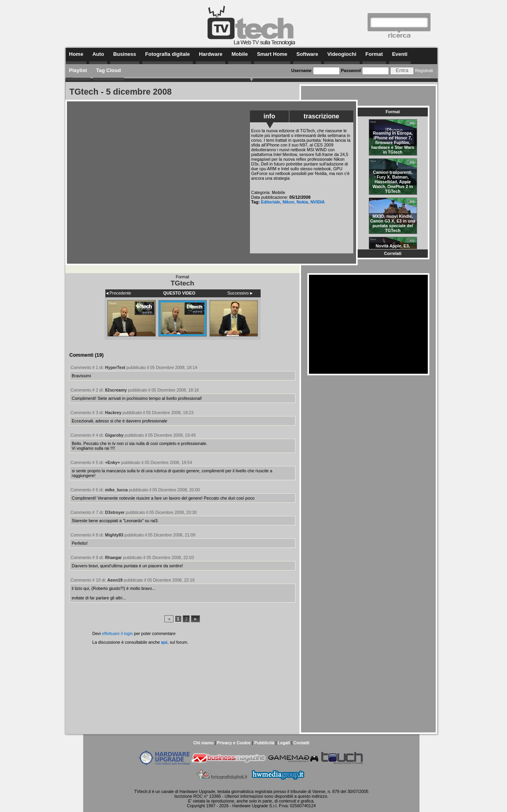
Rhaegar (113, 557)
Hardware (211, 54)
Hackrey (113, 413)
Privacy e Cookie (234, 743)
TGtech (183, 283)
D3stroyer (115, 512)
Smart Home (272, 54)
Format (374, 54)
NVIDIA (318, 202)
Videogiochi (342, 54)
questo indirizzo (313, 796)
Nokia (302, 202)
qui (164, 642)
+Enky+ (112, 462)
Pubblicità (264, 743)
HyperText (115, 367)
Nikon (288, 202)
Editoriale (271, 202)
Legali (284, 743)
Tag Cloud (109, 70)
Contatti (301, 743)
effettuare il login (117, 633)
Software (307, 54)
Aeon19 (115, 580)
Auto (98, 54)
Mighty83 (114, 535)
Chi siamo (203, 743)
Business (125, 54)
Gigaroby (114, 435)
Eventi (400, 54)
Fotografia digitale (168, 54)
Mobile (239, 54)
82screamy (116, 390)
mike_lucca (116, 490)
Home (76, 54)
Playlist (78, 70)
